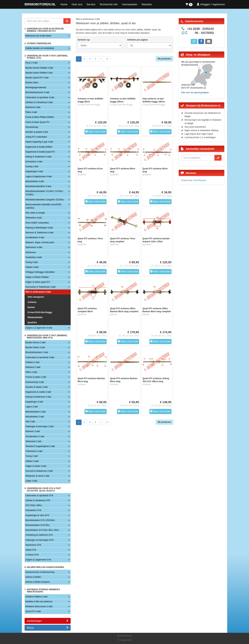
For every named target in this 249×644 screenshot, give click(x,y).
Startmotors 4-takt (34, 247)
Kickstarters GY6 (33, 510)
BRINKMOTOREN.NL (40, 4)
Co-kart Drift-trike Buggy (40, 312)
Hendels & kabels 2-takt (37, 387)
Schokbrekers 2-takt (35, 436)
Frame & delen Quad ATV (37, 122)
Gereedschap (32, 127)
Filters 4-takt (31, 112)
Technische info (109, 4)
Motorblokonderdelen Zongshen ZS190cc (45, 200)
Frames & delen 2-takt (36, 377)
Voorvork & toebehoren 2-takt (39, 471)
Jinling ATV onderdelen (36, 137)
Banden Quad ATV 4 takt (37, 78)
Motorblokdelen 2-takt (36, 412)
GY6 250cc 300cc (34, 505)
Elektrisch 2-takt (33, 367)
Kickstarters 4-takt (34, 162)
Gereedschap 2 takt (35, 382)
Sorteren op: (84, 40)
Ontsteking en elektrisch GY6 (39, 535)
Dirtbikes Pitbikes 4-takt (36, 597)
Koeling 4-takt (32, 167)
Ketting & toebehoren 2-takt (38, 397)
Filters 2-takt (31, 372)
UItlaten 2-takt (32, 461)
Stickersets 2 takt (33, 441)
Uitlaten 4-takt (32, 267)
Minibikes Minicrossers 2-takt (39, 606)
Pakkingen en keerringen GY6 (39, 540)
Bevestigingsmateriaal (36, 87)
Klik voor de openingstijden (195, 93)
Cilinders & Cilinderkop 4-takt (39, 102)
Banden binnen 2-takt (35, 343)
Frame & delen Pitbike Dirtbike (40, 117)
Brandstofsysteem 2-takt (37, 352)
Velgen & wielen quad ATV (38, 282)
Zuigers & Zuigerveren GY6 (38, 560)
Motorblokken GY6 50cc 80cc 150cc (42, 530)
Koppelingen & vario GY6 (37, 515)
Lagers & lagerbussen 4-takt (39, 177)
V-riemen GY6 (32, 555)
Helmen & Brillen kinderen (38, 582)
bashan (31, 307)
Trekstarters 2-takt (34, 451)
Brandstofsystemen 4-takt (37, 92)
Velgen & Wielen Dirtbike (37, 277)
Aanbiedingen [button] (48, 621)
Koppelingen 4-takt (34, 171)
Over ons (77, 4)
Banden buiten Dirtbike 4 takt (39, 73)
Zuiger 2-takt (31, 481)
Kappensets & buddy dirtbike (39, 147)
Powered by (194, 180)
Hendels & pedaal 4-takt (37, 132)
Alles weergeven (36, 297)
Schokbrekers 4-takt (35, 238)
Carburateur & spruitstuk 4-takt (40, 97)
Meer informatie (96, 132)
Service (91, 4)
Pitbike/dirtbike (35, 317)
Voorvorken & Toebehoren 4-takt (41, 287)
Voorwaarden (130, 4)
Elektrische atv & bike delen (38, 36)
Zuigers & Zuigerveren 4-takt (39, 328)
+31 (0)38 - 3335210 (201, 29)
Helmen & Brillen (33, 577)
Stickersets (31, 252)
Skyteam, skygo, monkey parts (40, 242)
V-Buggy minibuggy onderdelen (40, 272)
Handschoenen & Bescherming (40, 572)
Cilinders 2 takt (32, 362)
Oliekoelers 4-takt (34, 218)
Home (64, 4)
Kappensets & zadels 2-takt (38, 392)
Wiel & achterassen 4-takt (38, 292)
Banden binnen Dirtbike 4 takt (39, 68)
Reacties (147, 4)
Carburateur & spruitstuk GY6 (39, 496)
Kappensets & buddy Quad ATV (40, 152)
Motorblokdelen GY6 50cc (38, 525)
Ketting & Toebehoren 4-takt (38, 157)
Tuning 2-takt (32, 456)
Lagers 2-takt (32, 407)
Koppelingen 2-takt (34, 402)
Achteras (32, 302)
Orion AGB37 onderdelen (37, 223)
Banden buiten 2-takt (35, 347)
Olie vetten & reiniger (35, 213)
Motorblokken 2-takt (35, 417)
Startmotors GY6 (33, 545)
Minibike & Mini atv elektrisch (39, 602)
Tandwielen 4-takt (34, 257)
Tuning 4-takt (32, 262)
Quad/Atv (32, 323)
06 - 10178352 (204, 33)
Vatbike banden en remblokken (40, 48)
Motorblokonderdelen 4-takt (38, 186)
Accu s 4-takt (31, 63)
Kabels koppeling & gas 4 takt (39, 142)
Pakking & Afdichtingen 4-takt (39, 228)
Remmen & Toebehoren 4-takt (39, 233)
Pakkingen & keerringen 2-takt (40, 426)
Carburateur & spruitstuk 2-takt (40, 357)
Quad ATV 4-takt (33, 611)
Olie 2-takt (30, 422)
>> (107, 59)
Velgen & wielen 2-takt (36, 466)
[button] (189, 4)
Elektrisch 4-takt (33, 107)
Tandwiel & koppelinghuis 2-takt (40, 446)
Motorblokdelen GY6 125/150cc (40, 520)
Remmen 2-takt (33, 431)
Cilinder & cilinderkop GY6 (38, 500)
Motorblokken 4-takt (35, 181)
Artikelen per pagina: (138, 40)
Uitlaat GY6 (31, 550)
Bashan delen (32, 83)
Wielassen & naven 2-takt (37, 476)
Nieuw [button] (48, 628)
